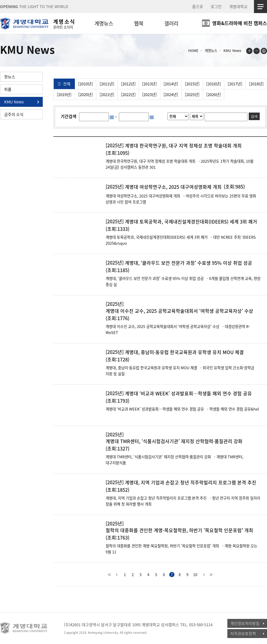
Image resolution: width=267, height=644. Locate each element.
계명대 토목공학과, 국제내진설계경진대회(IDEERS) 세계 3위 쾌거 (191, 222)
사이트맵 (260, 7)
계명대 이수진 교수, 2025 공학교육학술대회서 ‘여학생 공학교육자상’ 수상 (179, 311)
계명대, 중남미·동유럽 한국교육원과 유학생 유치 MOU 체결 (184, 352)
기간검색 (69, 116)
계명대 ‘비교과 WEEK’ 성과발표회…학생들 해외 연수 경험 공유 (188, 394)
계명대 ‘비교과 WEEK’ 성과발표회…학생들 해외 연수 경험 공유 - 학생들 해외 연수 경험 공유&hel (182, 409)
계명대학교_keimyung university (24, 628)
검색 (254, 116)
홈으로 (198, 7)
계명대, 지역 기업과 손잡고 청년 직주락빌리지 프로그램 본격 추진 (191, 483)
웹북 (139, 23)
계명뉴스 (104, 23)
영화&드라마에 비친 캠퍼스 (240, 23)
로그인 (216, 7)
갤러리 (171, 23)
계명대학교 (238, 7)
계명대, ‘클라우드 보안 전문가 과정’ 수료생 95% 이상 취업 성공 (189, 263)
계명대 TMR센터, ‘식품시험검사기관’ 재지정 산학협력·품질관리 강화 (174, 441)
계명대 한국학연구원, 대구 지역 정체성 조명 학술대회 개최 (183, 146)
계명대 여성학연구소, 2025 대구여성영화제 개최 (173, 187)
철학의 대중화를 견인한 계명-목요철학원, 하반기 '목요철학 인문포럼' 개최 (179, 530)
